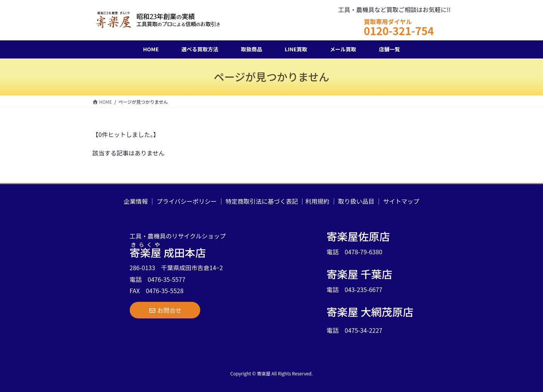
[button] (165, 310)
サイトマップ (401, 201)
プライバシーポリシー (187, 201)
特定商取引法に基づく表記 (262, 201)
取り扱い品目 (356, 201)
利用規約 (318, 201)
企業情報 (136, 201)
